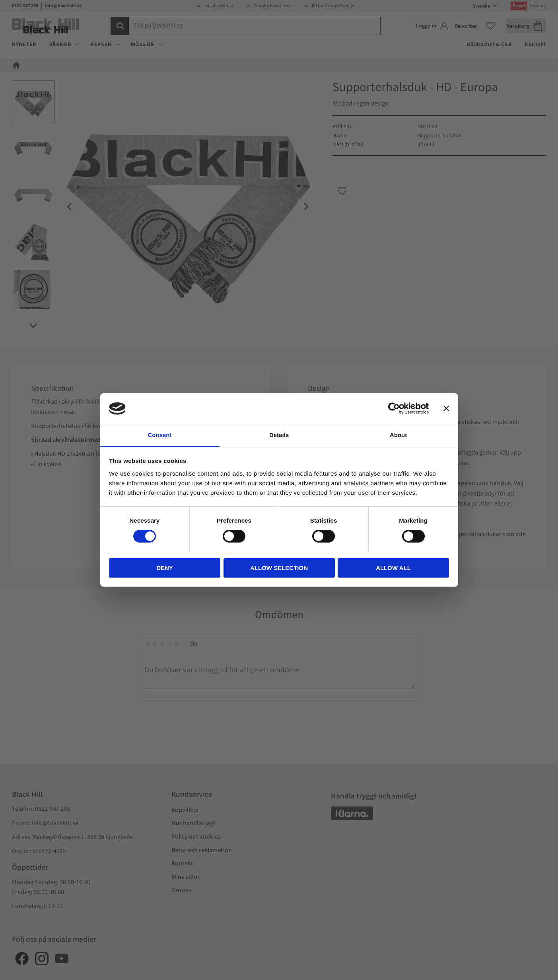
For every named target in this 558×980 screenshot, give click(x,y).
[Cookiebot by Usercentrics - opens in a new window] (394, 408)
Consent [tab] (160, 435)
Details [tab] (279, 435)
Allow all (393, 568)
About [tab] (398, 435)
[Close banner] (446, 408)
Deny (165, 568)
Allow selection (279, 568)
